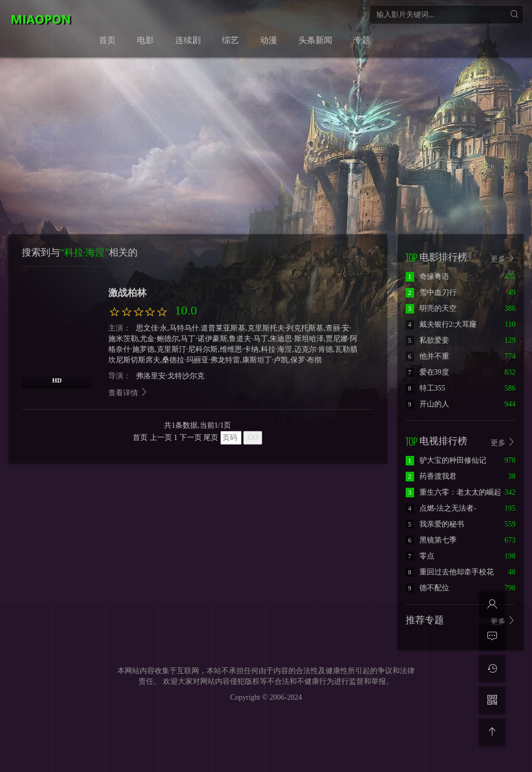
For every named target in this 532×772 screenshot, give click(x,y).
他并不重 (427, 356)
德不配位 (427, 588)
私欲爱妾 (427, 340)
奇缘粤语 (427, 277)
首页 (140, 438)
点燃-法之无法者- (441, 508)
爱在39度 (427, 372)
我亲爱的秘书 (435, 524)
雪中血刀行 (431, 292)
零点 (420, 556)
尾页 (211, 438)
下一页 (191, 438)
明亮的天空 (431, 308)
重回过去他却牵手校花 (450, 572)
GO (253, 438)
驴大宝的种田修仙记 (446, 460)
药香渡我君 (431, 476)
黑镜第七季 (431, 540)
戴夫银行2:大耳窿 (441, 324)
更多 (503, 258)
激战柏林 (127, 293)
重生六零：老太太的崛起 (453, 492)
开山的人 (427, 404)
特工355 (426, 388)
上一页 (161, 438)
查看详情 (128, 393)
